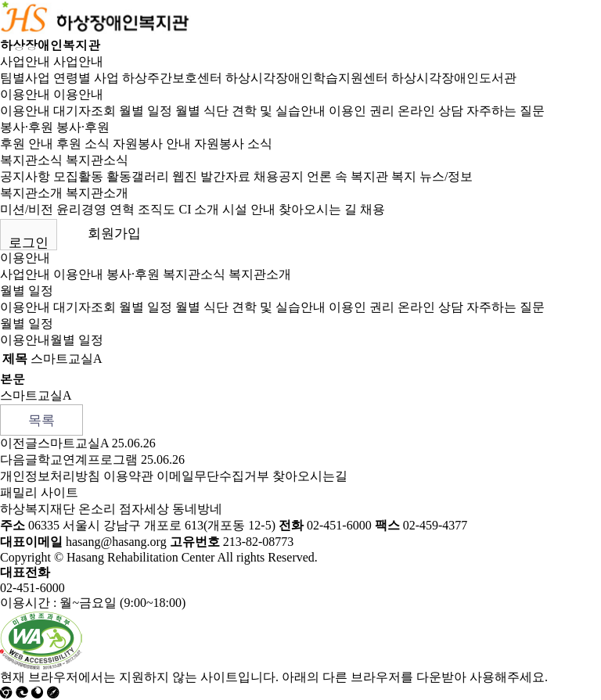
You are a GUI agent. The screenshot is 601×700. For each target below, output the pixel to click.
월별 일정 (146, 111)
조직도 (157, 209)
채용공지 (279, 176)
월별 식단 (202, 111)
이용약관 (128, 476)
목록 (41, 420)
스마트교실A (73, 443)
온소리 (97, 509)
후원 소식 (83, 144)
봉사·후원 (27, 127)
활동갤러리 (138, 176)
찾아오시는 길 (318, 209)
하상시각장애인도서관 (454, 78)
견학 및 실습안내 (279, 111)
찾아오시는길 (310, 476)
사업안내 (25, 61)
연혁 (122, 209)
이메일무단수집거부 (213, 476)
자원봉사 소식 (233, 144)
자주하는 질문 (506, 111)
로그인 (29, 243)
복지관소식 (31, 160)
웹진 (185, 176)
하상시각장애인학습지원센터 (307, 78)
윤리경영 (81, 209)
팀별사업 (25, 78)
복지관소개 (31, 193)
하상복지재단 (38, 509)
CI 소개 (199, 209)
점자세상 (144, 509)
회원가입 (114, 233)
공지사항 (25, 176)
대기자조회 (85, 111)
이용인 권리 (362, 111)
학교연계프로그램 (88, 459)
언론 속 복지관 (347, 176)
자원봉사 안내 (152, 144)
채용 (372, 209)
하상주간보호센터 (172, 78)
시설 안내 (249, 209)
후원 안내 (27, 144)
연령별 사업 (86, 78)
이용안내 (25, 94)
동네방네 (197, 509)
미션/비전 (27, 209)
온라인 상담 (430, 111)
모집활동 (78, 176)
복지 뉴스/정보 (432, 176)
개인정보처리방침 (50, 476)
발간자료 (225, 176)
